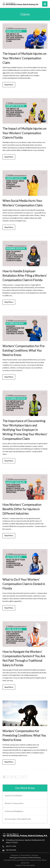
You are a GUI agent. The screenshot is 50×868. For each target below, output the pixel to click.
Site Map (35, 855)
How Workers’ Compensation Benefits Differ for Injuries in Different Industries (22, 509)
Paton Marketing (35, 858)
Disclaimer (15, 855)
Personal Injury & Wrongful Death (18, 819)
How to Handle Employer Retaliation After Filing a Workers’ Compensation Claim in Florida (25, 276)
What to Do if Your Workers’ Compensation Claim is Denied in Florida (24, 584)
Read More (9, 85)
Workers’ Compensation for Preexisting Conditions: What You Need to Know (24, 735)
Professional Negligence (14, 811)
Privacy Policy (25, 855)
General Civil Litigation (14, 796)
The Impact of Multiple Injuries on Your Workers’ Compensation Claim (24, 58)
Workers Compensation (14, 803)
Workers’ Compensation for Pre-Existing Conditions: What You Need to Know (24, 350)
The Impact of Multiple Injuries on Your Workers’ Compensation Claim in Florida (24, 133)
